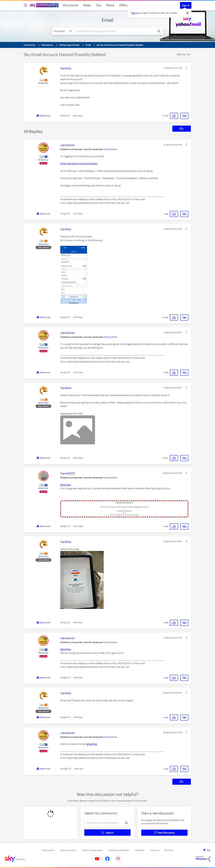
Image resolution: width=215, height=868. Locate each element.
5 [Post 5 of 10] (65, 458)
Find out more (110, 149)
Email (107, 20)
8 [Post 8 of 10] (65, 678)
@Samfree (66, 485)
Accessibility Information (119, 850)
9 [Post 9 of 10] (65, 717)
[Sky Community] (44, 5)
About (110, 5)
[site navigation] (25, 5)
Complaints (139, 850)
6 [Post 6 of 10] (65, 526)
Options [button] (181, 54)
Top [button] (208, 850)
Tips (98, 5)
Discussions (71, 5)
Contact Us (154, 850)
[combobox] (114, 31)
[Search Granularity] (63, 31)
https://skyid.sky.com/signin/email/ (79, 164)
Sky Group (169, 850)
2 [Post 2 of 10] (65, 214)
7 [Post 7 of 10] (65, 623)
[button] (186, 68)
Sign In (186, 5)
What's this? (43, 83)
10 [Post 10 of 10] (65, 769)
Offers (123, 5)
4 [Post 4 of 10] (65, 372)
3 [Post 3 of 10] (65, 317)
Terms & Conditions (68, 850)
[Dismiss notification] (188, 13)
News (87, 5)
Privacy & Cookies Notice (92, 850)
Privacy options (48, 850)
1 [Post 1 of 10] (65, 116)
